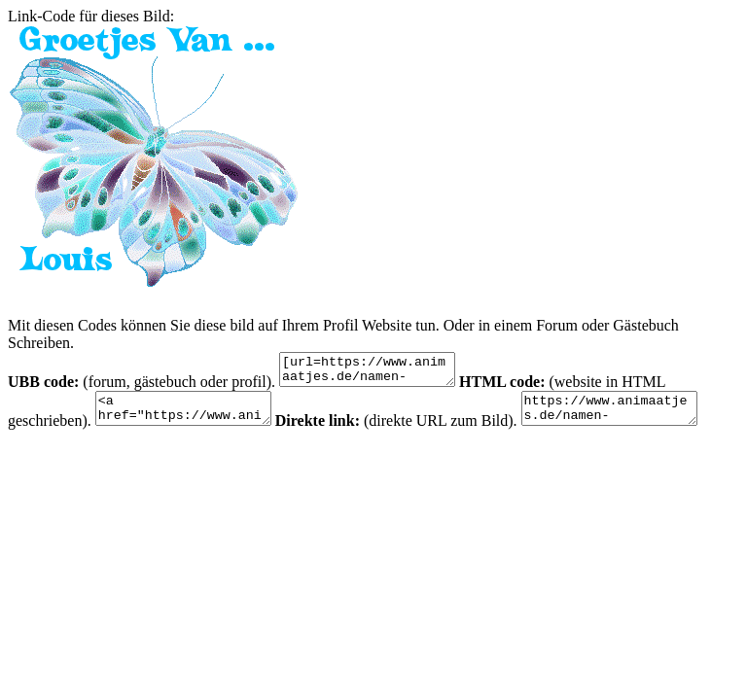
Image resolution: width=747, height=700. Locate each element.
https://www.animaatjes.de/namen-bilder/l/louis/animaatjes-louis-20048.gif (639, 417)
